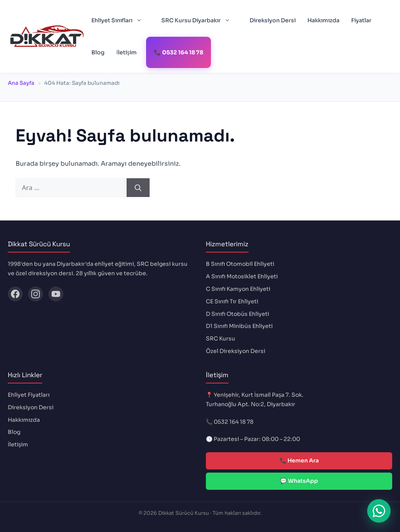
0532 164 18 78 (234, 422)
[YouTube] (56, 294)
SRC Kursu (221, 339)
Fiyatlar (361, 20)
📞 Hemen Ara (299, 460)
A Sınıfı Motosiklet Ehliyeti (242, 276)
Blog (98, 52)
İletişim (127, 52)
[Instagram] (36, 294)
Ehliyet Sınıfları (121, 20)
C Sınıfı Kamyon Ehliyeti (238, 289)
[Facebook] (15, 294)
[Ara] (138, 188)
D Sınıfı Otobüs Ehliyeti (237, 314)
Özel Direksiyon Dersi (236, 351)
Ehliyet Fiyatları (29, 395)
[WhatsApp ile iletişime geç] (379, 511)
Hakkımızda (323, 20)
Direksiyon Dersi (273, 20)
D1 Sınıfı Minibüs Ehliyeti (239, 326)
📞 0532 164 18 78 (179, 52)
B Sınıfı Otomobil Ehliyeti (240, 264)
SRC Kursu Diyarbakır (200, 20)
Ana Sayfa (21, 83)
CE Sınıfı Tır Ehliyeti (232, 301)
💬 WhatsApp (299, 481)
